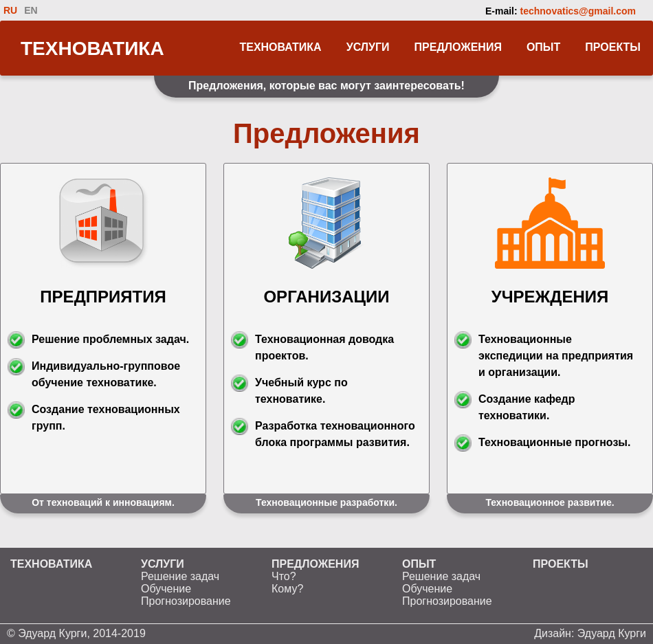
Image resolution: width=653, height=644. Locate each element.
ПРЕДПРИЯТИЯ (103, 297)
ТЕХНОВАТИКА (92, 48)
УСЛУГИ (368, 47)
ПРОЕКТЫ (613, 47)
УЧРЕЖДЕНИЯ (550, 297)
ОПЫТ (543, 47)
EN (31, 10)
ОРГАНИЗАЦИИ (326, 297)
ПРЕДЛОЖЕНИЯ (458, 47)
